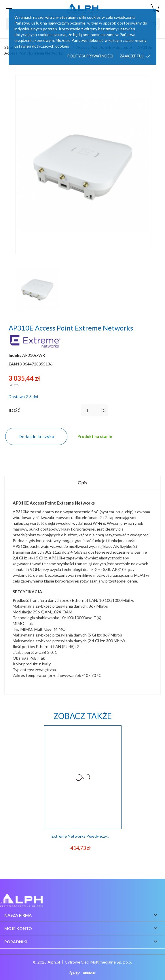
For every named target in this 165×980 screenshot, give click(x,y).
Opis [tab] (83, 482)
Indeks (15, 355)
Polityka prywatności (90, 56)
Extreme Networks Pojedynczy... (80, 836)
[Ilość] (94, 410)
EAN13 (15, 364)
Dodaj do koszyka (36, 436)
